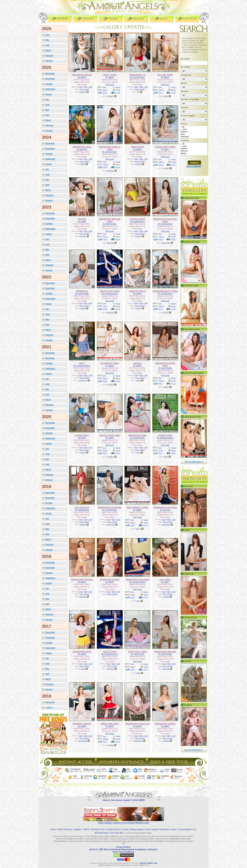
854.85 (105, 381)
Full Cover (110, 84)
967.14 (105, 378)
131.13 (146, 597)
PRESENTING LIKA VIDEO (138, 579)
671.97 (160, 453)
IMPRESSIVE (82, 291)
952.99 (105, 450)
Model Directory (65, 827)
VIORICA (111, 96)
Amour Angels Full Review (157, 827)
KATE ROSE (166, 524)
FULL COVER (84, 89)
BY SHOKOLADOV (110, 293)
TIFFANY (138, 236)
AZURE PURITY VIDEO (165, 147)
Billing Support (137, 827)
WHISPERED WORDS (110, 579)
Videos (86, 827)
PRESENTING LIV (137, 75)
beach (194, 153)
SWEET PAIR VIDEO (110, 724)
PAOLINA (83, 236)
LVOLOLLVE (83, 380)
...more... (49, 707)
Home (53, 827)
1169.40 (161, 236)
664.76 (133, 597)
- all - (194, 127)
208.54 (118, 453)
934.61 (160, 383)
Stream (118, 87)
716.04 (146, 522)
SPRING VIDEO (165, 435)
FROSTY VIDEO (110, 75)
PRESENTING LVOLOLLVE (138, 724)
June (48, 35)
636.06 (105, 309)
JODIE (138, 673)
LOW (90, 87)
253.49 (173, 309)
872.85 (173, 381)
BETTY (166, 312)
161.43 (118, 309)
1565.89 (161, 162)
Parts (105, 87)
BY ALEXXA (82, 149)
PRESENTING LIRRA (82, 147)
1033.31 (161, 239)
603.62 (118, 306)
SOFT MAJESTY (82, 507)
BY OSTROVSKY (137, 77)
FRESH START (137, 147)
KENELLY (111, 170)
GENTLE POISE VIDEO (110, 435)
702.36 (133, 669)
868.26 (173, 90)
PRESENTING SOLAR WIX (110, 507)
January (49, 61)
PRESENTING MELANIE (165, 652)
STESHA (166, 168)
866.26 (133, 522)
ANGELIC (138, 363)
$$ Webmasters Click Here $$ (108, 830)
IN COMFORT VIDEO (110, 363)
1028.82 (106, 164)
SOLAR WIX (166, 243)
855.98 (118, 739)
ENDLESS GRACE (138, 291)
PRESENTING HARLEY (82, 75)
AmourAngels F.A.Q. (187, 827)
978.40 (173, 236)
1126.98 (161, 306)
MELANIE (111, 243)
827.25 (105, 236)
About (174, 827)
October (49, 84)
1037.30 (161, 90)
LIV (138, 92)
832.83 (105, 93)
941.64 (105, 90)
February (49, 55)
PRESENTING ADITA (82, 652)
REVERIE (82, 219)
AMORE (83, 308)
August (48, 94)
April (47, 45)
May (47, 40)
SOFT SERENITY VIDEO (138, 507)
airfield (194, 149)
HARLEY (83, 92)
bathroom (194, 136)
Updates (78, 827)
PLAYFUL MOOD (138, 219)
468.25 (173, 453)
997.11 (160, 309)
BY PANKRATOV (137, 221)
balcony (194, 132)
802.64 (118, 378)
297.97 (173, 165)
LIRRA (83, 164)
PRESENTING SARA (137, 435)
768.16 (133, 525)
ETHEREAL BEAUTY (82, 724)
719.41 (105, 306)
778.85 (118, 450)
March (48, 50)
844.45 (105, 453)
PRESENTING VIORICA (165, 724)
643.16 (173, 450)
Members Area (98, 827)
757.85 (161, 450)
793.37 (133, 667)
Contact (125, 827)
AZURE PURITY (82, 435)
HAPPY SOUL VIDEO (137, 652)
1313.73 (174, 162)
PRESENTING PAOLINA (82, 579)
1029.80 (106, 739)
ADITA (166, 96)
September (50, 89)
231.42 (118, 167)
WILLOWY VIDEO (165, 75)
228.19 (118, 741)
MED (86, 87)
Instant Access (113, 827)
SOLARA (111, 745)
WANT (82, 363)
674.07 (118, 236)
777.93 (118, 90)
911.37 (105, 741)
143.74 (146, 525)
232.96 (173, 93)
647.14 (146, 594)
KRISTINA (111, 312)
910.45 (105, 167)
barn (194, 134)
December (50, 73)
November (50, 79)
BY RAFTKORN (110, 224)
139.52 (118, 239)
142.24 (146, 669)
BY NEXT (165, 149)
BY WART (82, 77)
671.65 (146, 667)
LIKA (138, 601)
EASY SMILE (165, 579)
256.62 (173, 239)
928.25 (173, 306)
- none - (194, 129)
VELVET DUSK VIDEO (110, 291)
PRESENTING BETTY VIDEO (165, 291)
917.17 (160, 93)
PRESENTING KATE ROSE (165, 507)
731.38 (105, 239)
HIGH (81, 87)
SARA (138, 452)
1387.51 (161, 165)
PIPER (166, 456)
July (47, 99)
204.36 (118, 381)
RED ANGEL (83, 741)
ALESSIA (138, 164)
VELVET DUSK (110, 652)
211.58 (118, 93)
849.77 (118, 164)
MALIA (138, 529)
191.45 (173, 383)
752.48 (133, 594)
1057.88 (161, 381)
